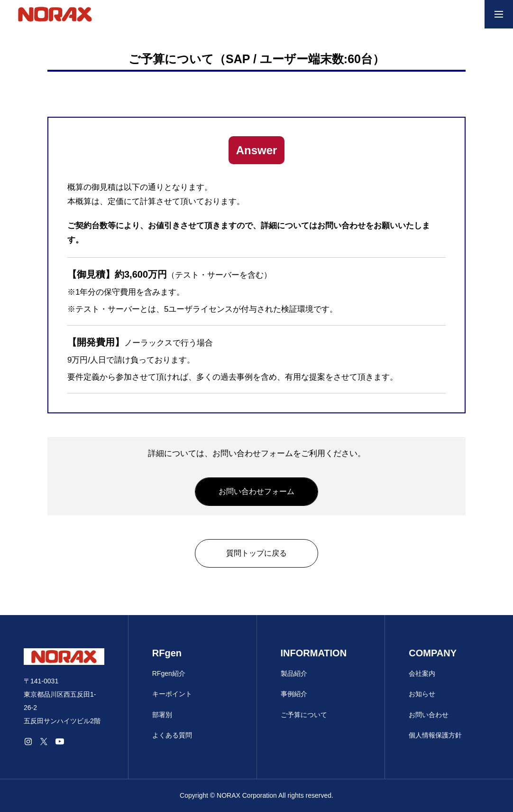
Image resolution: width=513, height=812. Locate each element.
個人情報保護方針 (435, 735)
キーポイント (172, 694)
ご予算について (304, 715)
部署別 (162, 715)
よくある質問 (172, 735)
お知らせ (422, 694)
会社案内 (422, 673)
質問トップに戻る (256, 553)
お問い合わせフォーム (256, 491)
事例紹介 (294, 694)
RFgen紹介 (169, 673)
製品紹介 (294, 673)
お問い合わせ (429, 715)
